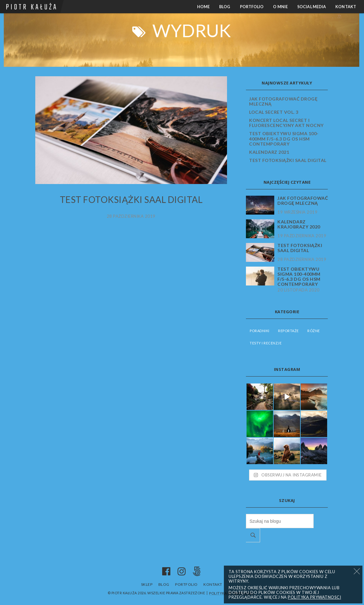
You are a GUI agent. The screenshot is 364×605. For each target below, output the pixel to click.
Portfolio (252, 7)
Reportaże (288, 331)
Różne (314, 331)
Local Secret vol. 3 (274, 112)
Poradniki (260, 331)
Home (203, 7)
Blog (225, 7)
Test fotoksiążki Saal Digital (131, 200)
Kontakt (346, 7)
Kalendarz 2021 (269, 152)
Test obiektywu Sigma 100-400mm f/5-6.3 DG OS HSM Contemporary (284, 138)
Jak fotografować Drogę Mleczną (283, 101)
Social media (312, 7)
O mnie (280, 7)
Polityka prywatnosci (314, 597)
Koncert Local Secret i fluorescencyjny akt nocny (286, 123)
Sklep (147, 584)
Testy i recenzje (131, 191)
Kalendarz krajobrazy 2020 (299, 224)
